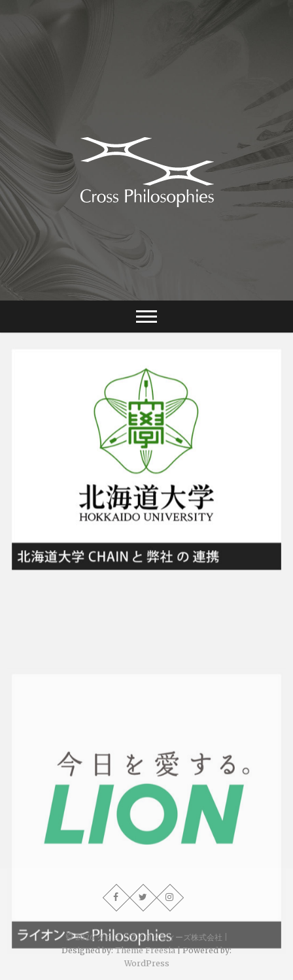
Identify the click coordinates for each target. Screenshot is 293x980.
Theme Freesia (145, 950)
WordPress (147, 963)
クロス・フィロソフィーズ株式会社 (160, 937)
